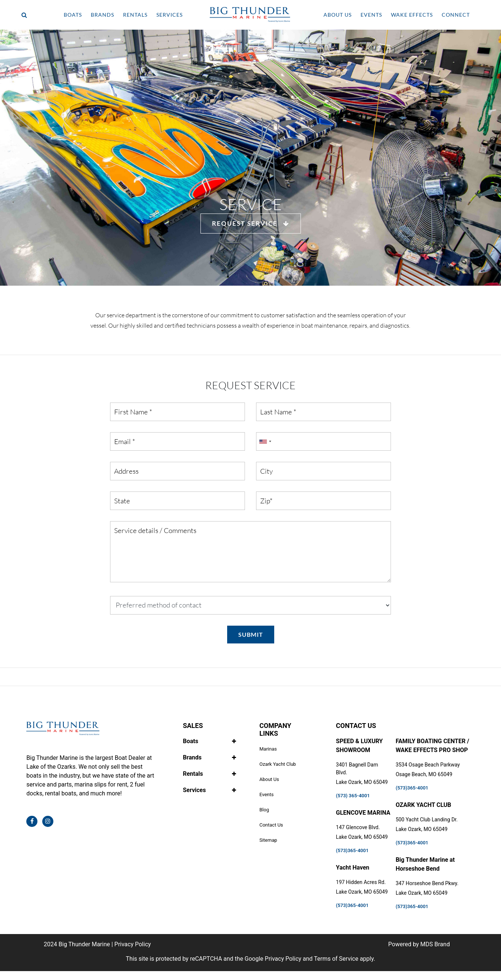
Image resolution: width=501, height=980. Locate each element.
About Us (269, 779)
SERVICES (170, 15)
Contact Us (271, 825)
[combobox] (265, 441)
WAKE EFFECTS (412, 15)
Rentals (193, 774)
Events (266, 794)
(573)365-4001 (352, 850)
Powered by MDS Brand (419, 944)
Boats (190, 741)
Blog (264, 810)
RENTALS (135, 15)
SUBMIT (251, 634)
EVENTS (371, 15)
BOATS (73, 15)
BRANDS (102, 15)
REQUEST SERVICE (251, 223)
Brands (192, 757)
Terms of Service (336, 959)
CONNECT (456, 15)
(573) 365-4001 (353, 796)
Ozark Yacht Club (278, 764)
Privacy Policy (133, 944)
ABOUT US (338, 15)
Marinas (268, 749)
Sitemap (268, 840)
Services (194, 790)
